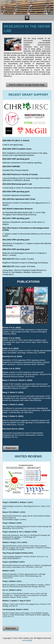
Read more (11, 448)
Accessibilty (27, 640)
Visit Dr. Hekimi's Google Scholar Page (27, 85)
